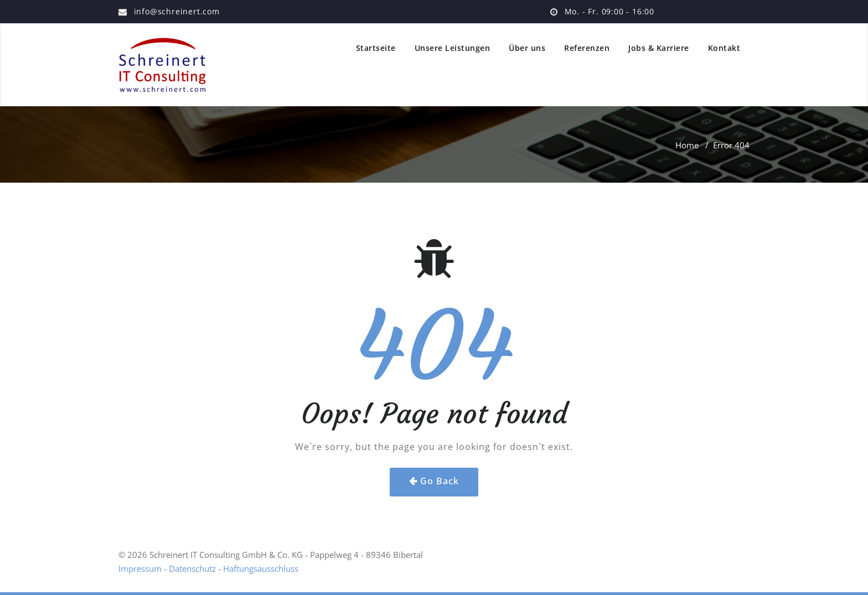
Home (687, 145)
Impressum (140, 568)
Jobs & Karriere (659, 48)
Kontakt (724, 48)
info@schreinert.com (177, 11)
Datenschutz (192, 568)
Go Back (440, 481)
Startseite (376, 48)
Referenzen (587, 48)
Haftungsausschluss (261, 568)
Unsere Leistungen (453, 48)
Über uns (527, 48)
